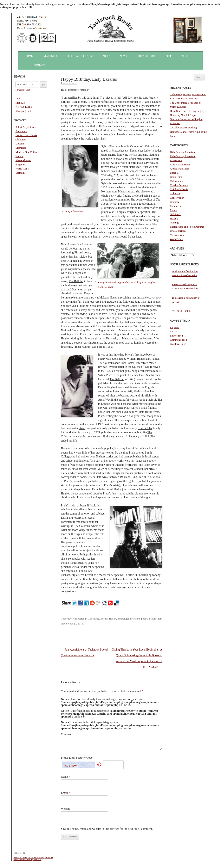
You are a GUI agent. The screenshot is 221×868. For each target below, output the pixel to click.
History (113, 619)
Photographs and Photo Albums (187, 227)
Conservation (177, 198)
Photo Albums (23, 160)
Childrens (21, 139)
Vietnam (20, 173)
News (123, 56)
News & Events (24, 107)
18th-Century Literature (183, 152)
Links (19, 99)
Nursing (20, 156)
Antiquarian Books (180, 164)
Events (104, 619)
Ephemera (175, 206)
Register (174, 327)
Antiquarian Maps (180, 169)
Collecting (93, 619)
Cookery (175, 202)
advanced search (23, 90)
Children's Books (179, 189)
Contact (39, 65)
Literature (21, 148)
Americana (21, 131)
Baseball (175, 173)
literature (135, 619)
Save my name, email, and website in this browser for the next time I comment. (107, 829)
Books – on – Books (26, 135)
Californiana (177, 181)
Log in (174, 331)
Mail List (20, 103)
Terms (168, 56)
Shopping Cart (146, 56)
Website (66, 809)
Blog (185, 56)
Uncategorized (178, 231)
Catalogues (50, 56)
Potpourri (21, 164)
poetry (144, 619)
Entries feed (176, 336)
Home (29, 56)
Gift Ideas (175, 214)
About (107, 56)
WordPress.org (178, 344)
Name (65, 777)
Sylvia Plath (156, 619)
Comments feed (178, 340)
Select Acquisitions (80, 56)
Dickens (20, 144)
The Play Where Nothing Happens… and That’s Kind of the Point (188, 132)
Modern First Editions (27, 152)
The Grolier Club (181, 311)
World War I (22, 169)
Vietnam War (177, 235)
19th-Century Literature (183, 156)
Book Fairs (176, 177)
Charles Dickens (179, 185)
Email (65, 793)
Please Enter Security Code (77, 758)
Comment (67, 734)
